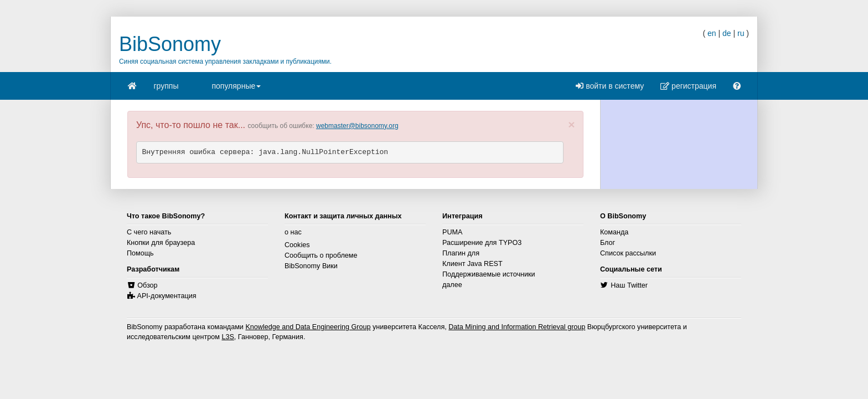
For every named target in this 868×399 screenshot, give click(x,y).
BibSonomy (170, 44)
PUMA (452, 232)
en (712, 33)
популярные (236, 89)
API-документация (167, 296)
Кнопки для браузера (161, 243)
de (727, 33)
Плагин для (461, 253)
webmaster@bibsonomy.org (357, 126)
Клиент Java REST (472, 264)
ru (741, 33)
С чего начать (149, 232)
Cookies (297, 245)
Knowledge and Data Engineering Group (308, 327)
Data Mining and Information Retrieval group (517, 327)
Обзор (147, 285)
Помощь (140, 253)
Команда (614, 232)
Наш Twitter (629, 285)
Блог (608, 243)
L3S (228, 337)
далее (452, 285)
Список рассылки (628, 253)
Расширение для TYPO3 (482, 243)
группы (166, 86)
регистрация (688, 86)
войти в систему (610, 86)
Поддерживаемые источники (489, 274)
